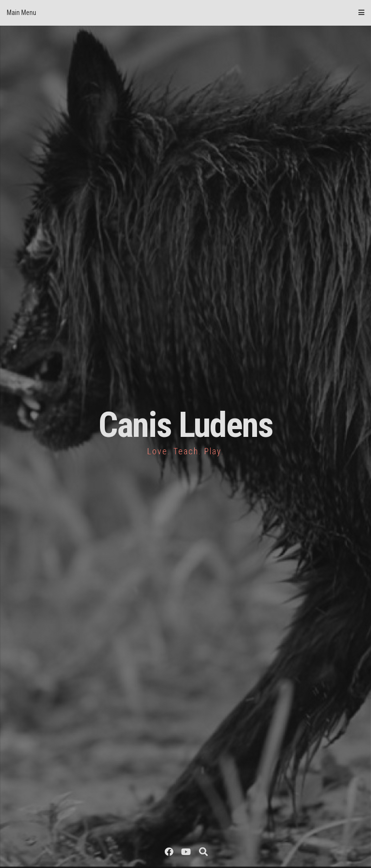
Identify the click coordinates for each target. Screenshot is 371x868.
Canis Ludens (186, 425)
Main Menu (185, 13)
